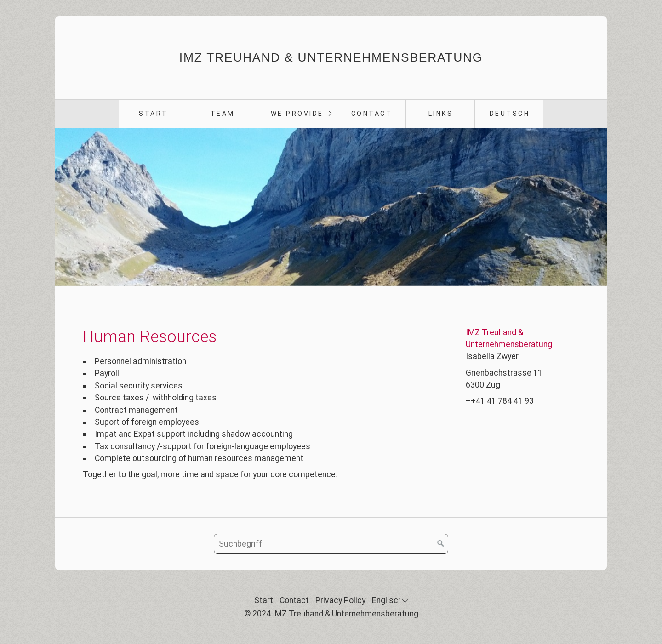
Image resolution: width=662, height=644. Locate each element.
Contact (372, 114)
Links (441, 114)
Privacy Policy (340, 600)
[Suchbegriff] (331, 544)
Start (153, 114)
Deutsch (510, 114)
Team (223, 114)
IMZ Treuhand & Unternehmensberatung (331, 57)
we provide (297, 114)
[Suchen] (441, 544)
